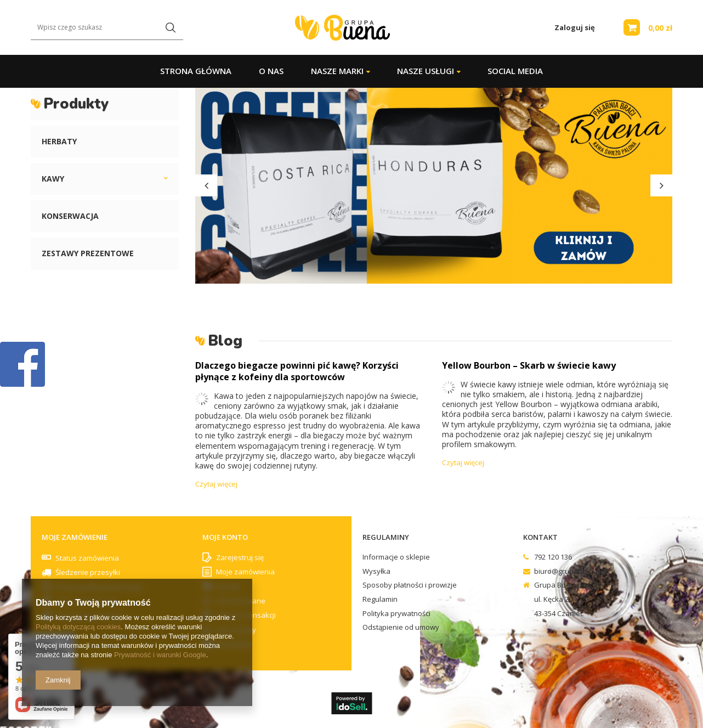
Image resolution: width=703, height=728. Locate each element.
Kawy (53, 179)
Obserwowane (241, 601)
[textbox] (107, 28)
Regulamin (380, 600)
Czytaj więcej (216, 484)
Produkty (76, 104)
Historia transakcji (246, 616)
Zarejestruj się (240, 558)
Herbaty (59, 141)
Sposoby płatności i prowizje (410, 585)
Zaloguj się (575, 28)
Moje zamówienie (75, 537)
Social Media (515, 71)
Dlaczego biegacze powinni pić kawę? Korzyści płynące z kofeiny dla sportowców (297, 371)
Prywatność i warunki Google (160, 655)
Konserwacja (70, 216)
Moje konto (225, 537)
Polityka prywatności (396, 614)
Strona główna (196, 71)
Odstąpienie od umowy (401, 628)
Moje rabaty (236, 630)
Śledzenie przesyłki (88, 572)
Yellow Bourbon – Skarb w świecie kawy (529, 365)
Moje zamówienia (245, 572)
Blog (225, 341)
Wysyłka (376, 572)
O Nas (271, 71)
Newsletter (234, 645)
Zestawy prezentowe (88, 253)
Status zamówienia (87, 558)
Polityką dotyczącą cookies (78, 627)
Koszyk (228, 587)
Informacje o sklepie (396, 557)
